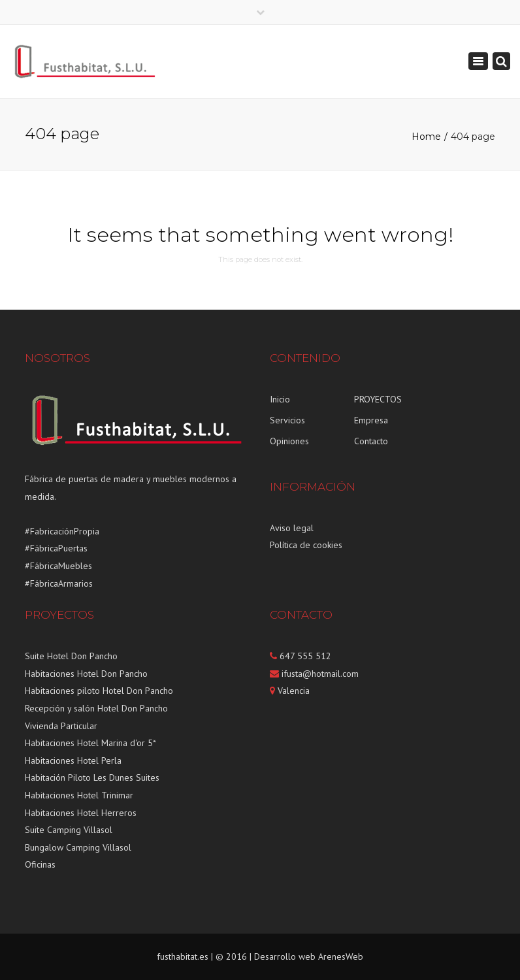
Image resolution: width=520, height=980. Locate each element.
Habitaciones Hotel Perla (73, 760)
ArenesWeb (341, 956)
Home (426, 137)
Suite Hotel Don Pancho (71, 656)
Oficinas (40, 864)
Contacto (371, 441)
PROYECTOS (378, 399)
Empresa (371, 420)
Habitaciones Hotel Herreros (81, 813)
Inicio (280, 399)
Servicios (287, 420)
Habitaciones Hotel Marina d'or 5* (90, 743)
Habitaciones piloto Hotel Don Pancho (99, 691)
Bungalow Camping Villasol (78, 847)
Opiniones (289, 441)
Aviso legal (292, 528)
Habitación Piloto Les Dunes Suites (92, 777)
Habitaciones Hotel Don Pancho (86, 674)
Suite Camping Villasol (69, 830)
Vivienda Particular (61, 726)
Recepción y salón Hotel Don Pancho (96, 708)
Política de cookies (306, 545)
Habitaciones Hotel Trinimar (79, 795)
